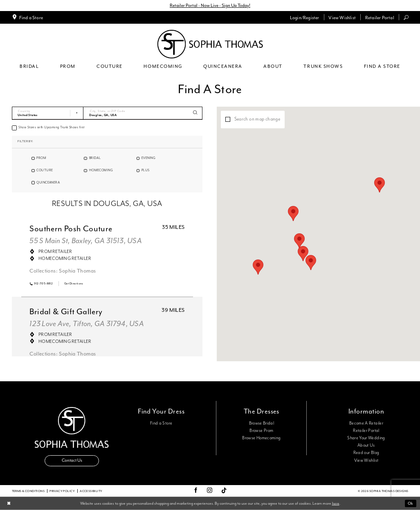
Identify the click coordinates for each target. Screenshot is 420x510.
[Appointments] (27, 17)
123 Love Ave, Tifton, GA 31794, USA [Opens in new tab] (87, 324)
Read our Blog (366, 453)
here (336, 503)
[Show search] (406, 17)
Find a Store (161, 423)
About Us (366, 445)
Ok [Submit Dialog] (410, 503)
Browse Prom (261, 431)
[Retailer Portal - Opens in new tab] (380, 17)
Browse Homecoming (261, 438)
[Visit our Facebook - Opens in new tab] (196, 491)
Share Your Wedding (366, 438)
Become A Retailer (366, 423)
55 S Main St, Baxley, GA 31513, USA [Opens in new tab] (86, 241)
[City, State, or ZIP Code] (143, 113)
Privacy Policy (62, 491)
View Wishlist (366, 461)
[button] (304, 17)
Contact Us (72, 460)
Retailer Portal (366, 431)
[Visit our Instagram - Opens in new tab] (210, 491)
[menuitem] (27, 17)
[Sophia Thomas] (210, 44)
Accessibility (91, 491)
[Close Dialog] (9, 504)
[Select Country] (48, 113)
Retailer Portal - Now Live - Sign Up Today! (210, 5)
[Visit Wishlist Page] (342, 17)
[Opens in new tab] (74, 283)
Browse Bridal (262, 423)
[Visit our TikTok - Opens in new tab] (224, 491)
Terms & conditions (28, 491)
